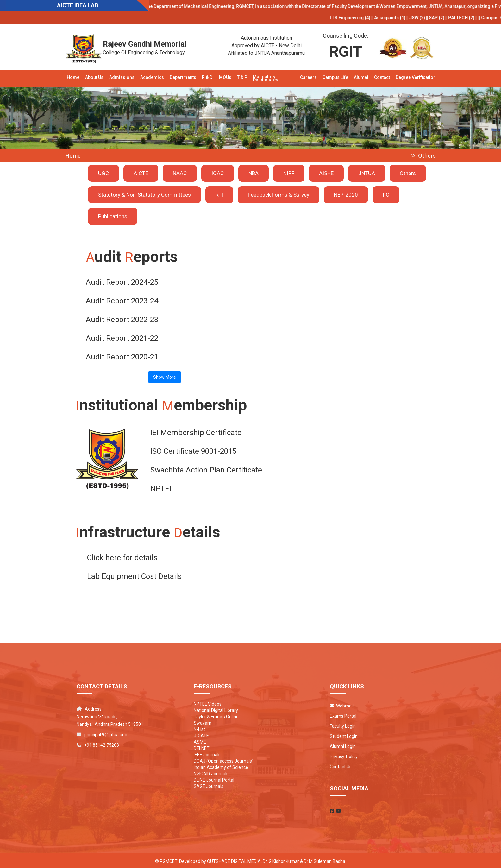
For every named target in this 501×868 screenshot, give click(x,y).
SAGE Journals (209, 784)
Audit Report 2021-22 (122, 338)
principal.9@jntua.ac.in (106, 733)
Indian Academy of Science (221, 765)
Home (73, 77)
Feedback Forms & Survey (279, 195)
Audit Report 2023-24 (122, 300)
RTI (219, 195)
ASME (200, 740)
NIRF (289, 173)
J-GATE (201, 734)
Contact (382, 77)
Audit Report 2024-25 (122, 282)
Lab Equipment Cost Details (134, 574)
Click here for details (122, 556)
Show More (165, 377)
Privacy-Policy (344, 755)
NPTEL (162, 487)
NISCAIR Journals (211, 772)
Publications (113, 216)
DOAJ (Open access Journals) (224, 759)
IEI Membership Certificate (196, 431)
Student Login (344, 734)
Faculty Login (343, 724)
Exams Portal (343, 714)
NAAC (180, 173)
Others (408, 173)
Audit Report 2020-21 (122, 356)
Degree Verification (416, 77)
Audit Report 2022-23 (122, 319)
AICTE (141, 173)
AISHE (326, 173)
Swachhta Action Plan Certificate (206, 469)
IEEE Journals (207, 753)
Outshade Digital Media (234, 859)
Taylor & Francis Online (216, 715)
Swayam (203, 721)
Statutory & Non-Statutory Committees (144, 195)
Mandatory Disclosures (266, 78)
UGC (103, 173)
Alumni (361, 77)
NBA (254, 173)
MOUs (225, 77)
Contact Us (341, 765)
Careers (308, 77)
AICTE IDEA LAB (78, 5)
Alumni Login (343, 744)
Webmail (342, 704)
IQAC (218, 173)
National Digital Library (216, 708)
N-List (199, 727)
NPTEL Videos (208, 702)
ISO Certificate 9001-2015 (193, 450)
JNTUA (367, 173)
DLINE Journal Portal (214, 778)
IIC (386, 195)
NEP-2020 (346, 195)
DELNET (202, 746)
